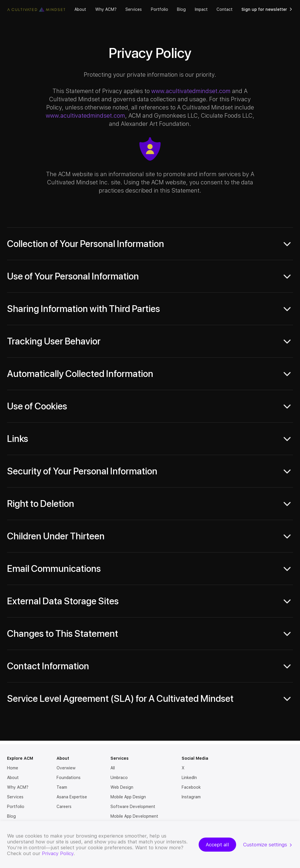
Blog (181, 9)
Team (62, 787)
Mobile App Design (128, 797)
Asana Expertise (72, 797)
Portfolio (160, 9)
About (80, 9)
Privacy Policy (58, 853)
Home (13, 768)
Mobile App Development (134, 816)
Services (134, 9)
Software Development (133, 807)
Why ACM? (106, 9)
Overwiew (66, 768)
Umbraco (119, 778)
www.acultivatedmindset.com (191, 91)
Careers (64, 807)
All (113, 768)
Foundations (69, 778)
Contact (225, 9)
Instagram (191, 797)
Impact (201, 9)
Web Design (122, 787)
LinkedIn (189, 778)
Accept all (217, 845)
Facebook (191, 787)
